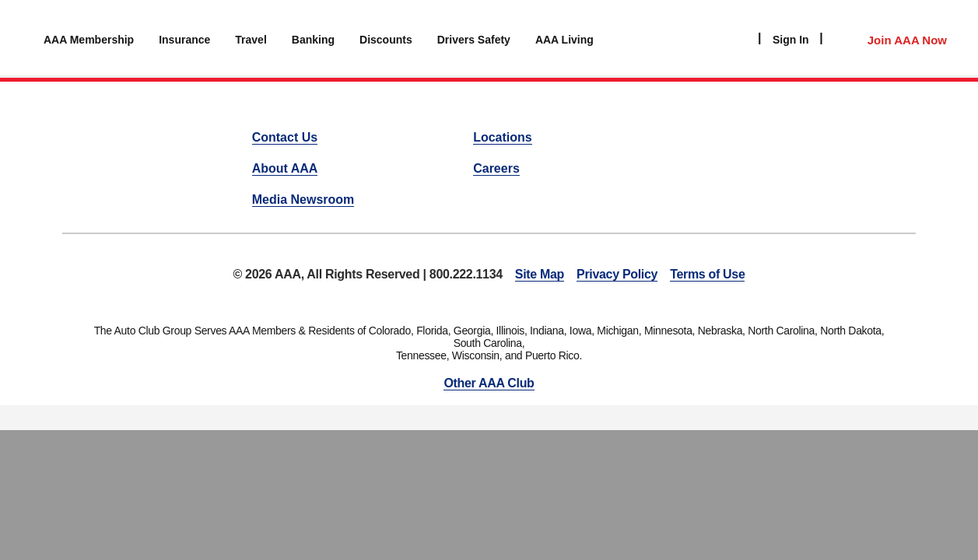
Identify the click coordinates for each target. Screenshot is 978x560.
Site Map (540, 274)
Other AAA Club (489, 383)
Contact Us (285, 137)
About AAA (285, 168)
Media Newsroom (303, 199)
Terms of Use (707, 274)
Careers (496, 168)
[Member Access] (891, 38)
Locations (503, 137)
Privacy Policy (617, 274)
